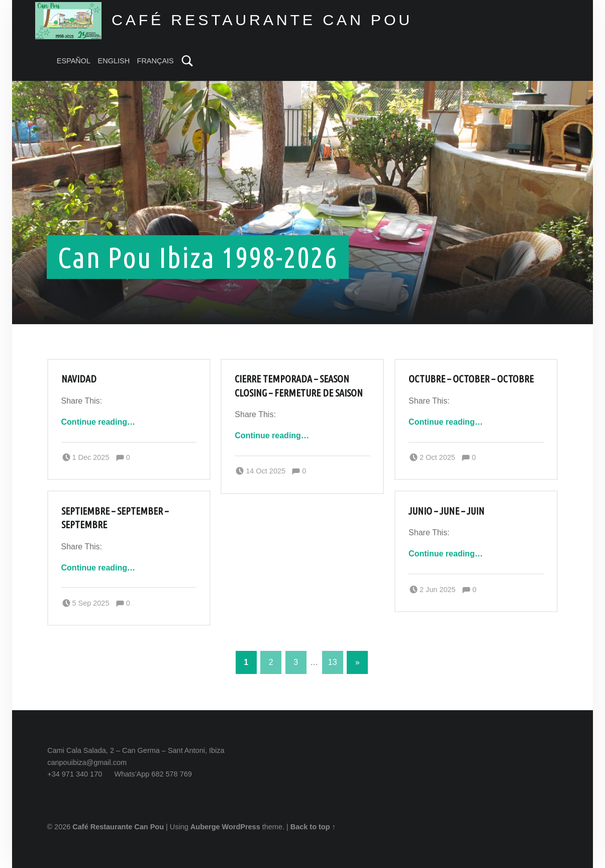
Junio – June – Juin (446, 511)
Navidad (79, 379)
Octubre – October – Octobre (471, 379)
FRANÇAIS (156, 61)
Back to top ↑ (313, 827)
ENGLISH (114, 61)
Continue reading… (98, 422)
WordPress (241, 827)
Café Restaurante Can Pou (118, 827)
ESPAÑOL (74, 61)
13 (333, 662)
